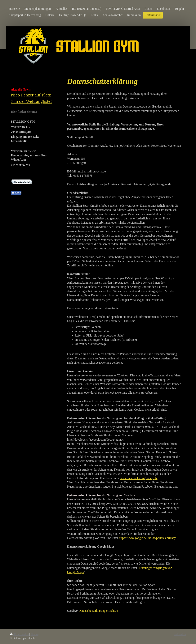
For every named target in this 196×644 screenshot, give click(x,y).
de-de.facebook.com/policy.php (139, 478)
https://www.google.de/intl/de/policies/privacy (147, 538)
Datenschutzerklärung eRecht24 (98, 611)
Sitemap (35, 634)
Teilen (16, 193)
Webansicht (180, 634)
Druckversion (20, 634)
